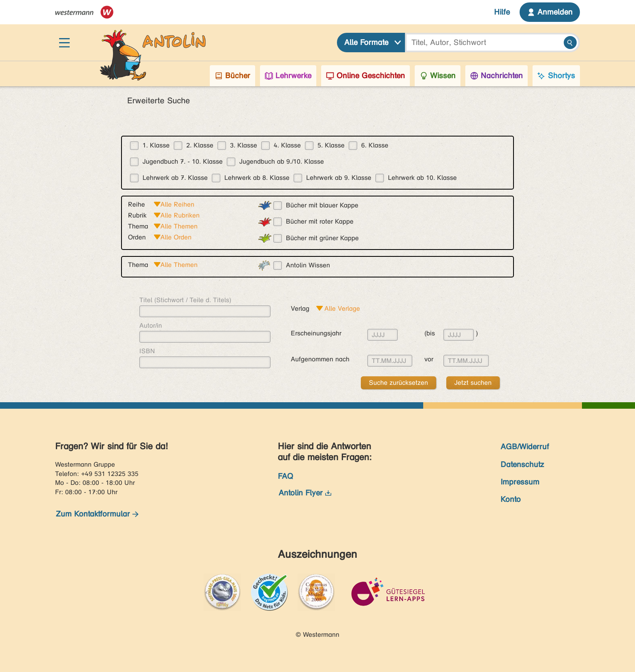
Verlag (300, 308)
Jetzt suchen (473, 383)
